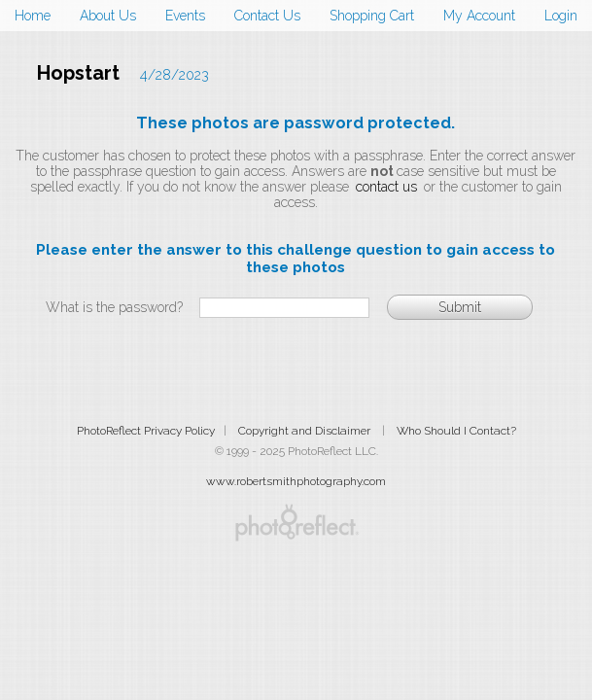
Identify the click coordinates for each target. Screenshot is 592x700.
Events (185, 16)
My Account (479, 16)
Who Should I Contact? (456, 431)
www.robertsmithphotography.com (296, 481)
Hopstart (78, 73)
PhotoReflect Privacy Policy (146, 431)
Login (561, 16)
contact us (386, 187)
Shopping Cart (372, 16)
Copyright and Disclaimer (306, 431)
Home (33, 16)
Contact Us (267, 16)
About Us (108, 16)
